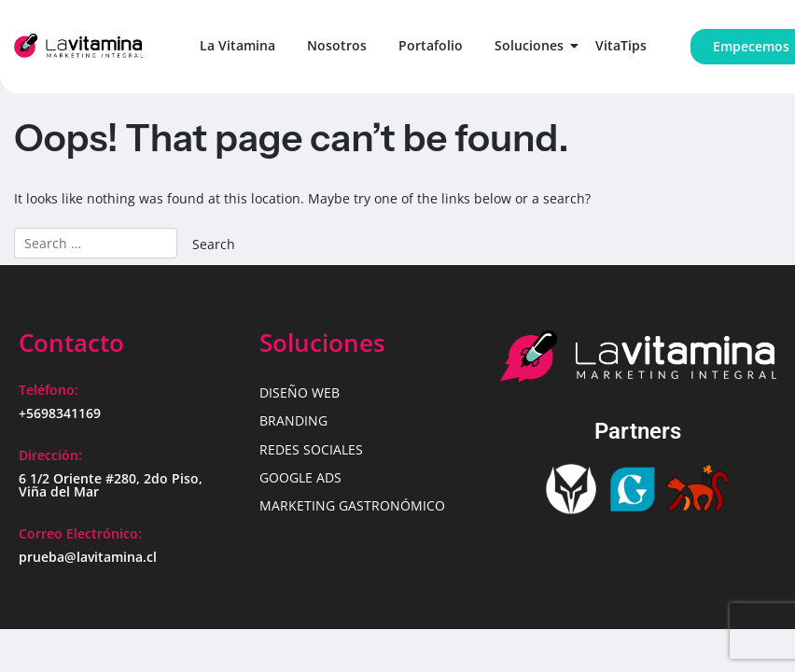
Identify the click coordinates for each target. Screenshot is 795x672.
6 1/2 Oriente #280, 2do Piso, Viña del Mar (111, 485)
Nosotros (337, 45)
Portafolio (431, 45)
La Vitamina (237, 45)
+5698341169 (60, 413)
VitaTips (621, 45)
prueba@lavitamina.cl (88, 557)
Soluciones (532, 45)
